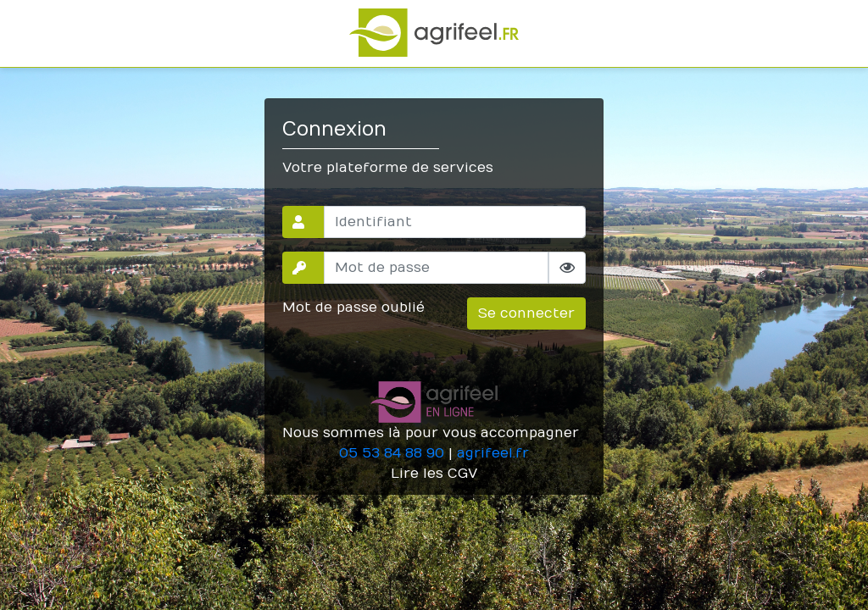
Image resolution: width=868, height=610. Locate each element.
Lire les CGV (434, 474)
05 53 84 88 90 (392, 453)
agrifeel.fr (493, 453)
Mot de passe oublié (353, 308)
